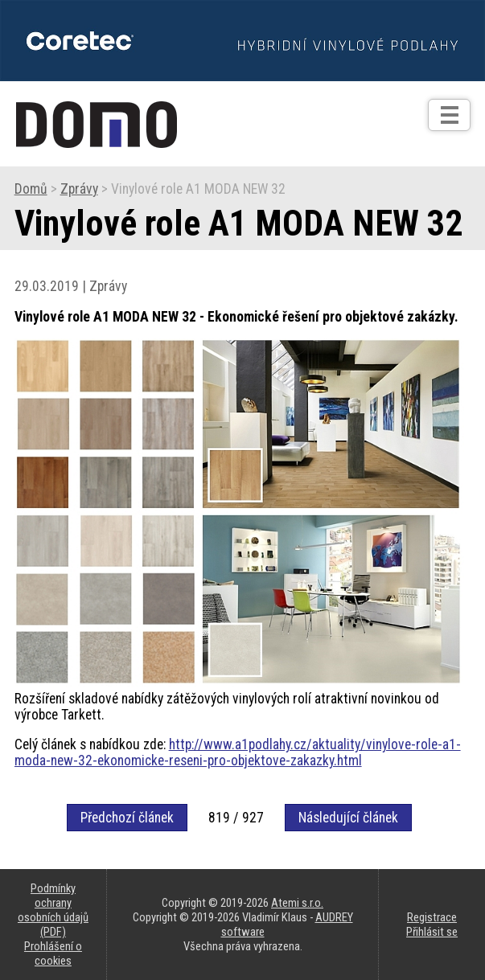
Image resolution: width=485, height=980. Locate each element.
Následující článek (348, 818)
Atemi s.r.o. (297, 903)
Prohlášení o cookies (53, 953)
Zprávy (79, 189)
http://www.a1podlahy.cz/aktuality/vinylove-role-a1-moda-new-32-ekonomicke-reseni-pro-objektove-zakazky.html (238, 752)
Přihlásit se (432, 932)
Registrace (432, 917)
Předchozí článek (127, 818)
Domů (31, 189)
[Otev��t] (449, 115)
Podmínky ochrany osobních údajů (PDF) (53, 910)
